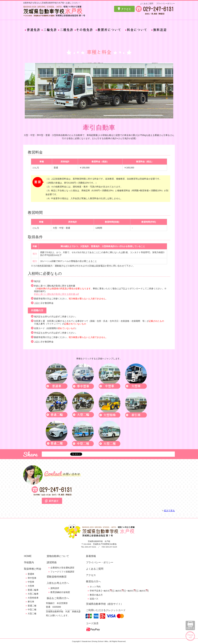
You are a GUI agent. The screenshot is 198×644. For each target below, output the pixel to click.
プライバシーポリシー (166, 3)
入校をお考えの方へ (58, 583)
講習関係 (52, 562)
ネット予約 (95, 587)
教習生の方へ (93, 581)
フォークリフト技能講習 (62, 572)
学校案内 (29, 562)
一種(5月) (106, 591)
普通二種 (32, 606)
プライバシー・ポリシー (100, 562)
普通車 (31, 574)
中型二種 (32, 610)
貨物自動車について (58, 556)
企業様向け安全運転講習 (62, 568)
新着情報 (91, 556)
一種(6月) (130, 591)
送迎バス (94, 599)
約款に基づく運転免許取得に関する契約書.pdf (56, 294)
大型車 (31, 586)
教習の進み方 (96, 595)
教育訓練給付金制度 (60, 592)
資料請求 (55, 588)
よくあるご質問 (147, 3)
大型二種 (32, 614)
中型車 (31, 582)
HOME (28, 556)
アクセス (91, 575)
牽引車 (31, 602)
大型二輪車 (33, 594)
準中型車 (32, 578)
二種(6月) (142, 591)
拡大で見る (169, 511)
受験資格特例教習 (57, 577)
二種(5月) (118, 591)
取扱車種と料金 (33, 569)
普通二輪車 (33, 590)
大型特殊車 (33, 598)
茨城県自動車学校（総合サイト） (105, 604)
